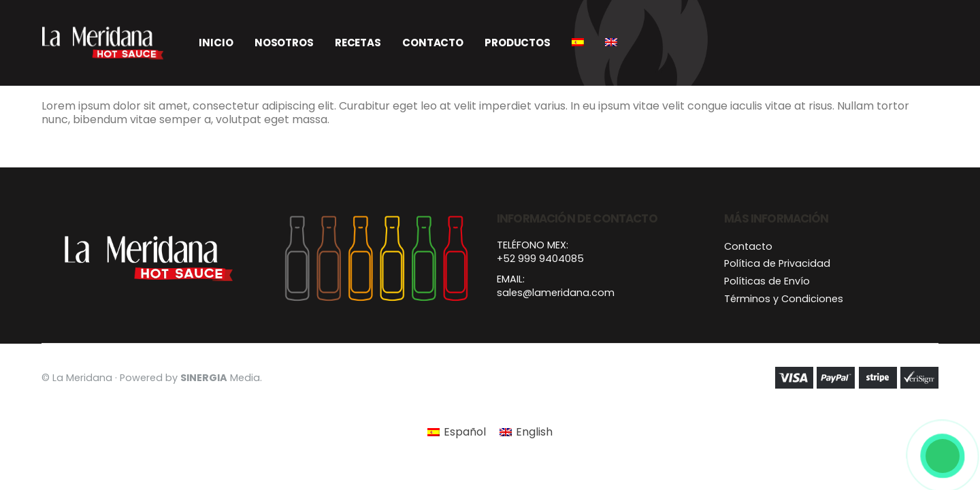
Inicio (216, 43)
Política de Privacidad (777, 263)
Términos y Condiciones (784, 299)
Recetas (358, 43)
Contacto (433, 43)
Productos (518, 43)
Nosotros (284, 43)
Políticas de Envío (767, 281)
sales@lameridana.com (556, 293)
